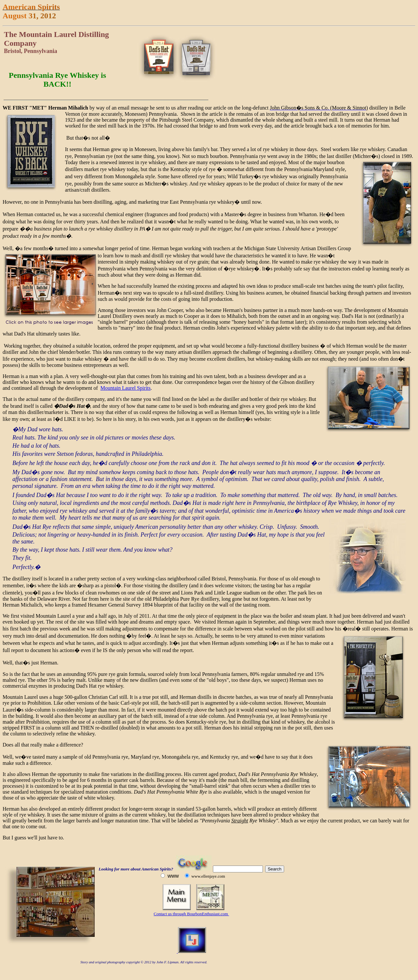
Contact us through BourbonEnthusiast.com (192, 914)
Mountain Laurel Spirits (125, 388)
